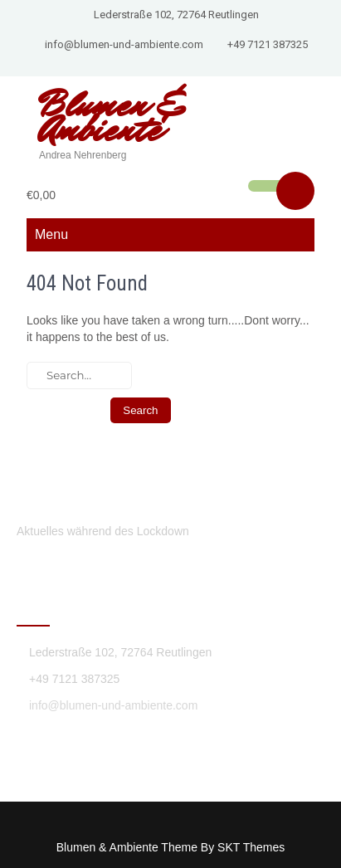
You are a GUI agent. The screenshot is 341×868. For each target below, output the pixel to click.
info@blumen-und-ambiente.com (124, 44)
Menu (51, 234)
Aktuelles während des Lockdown (103, 531)
